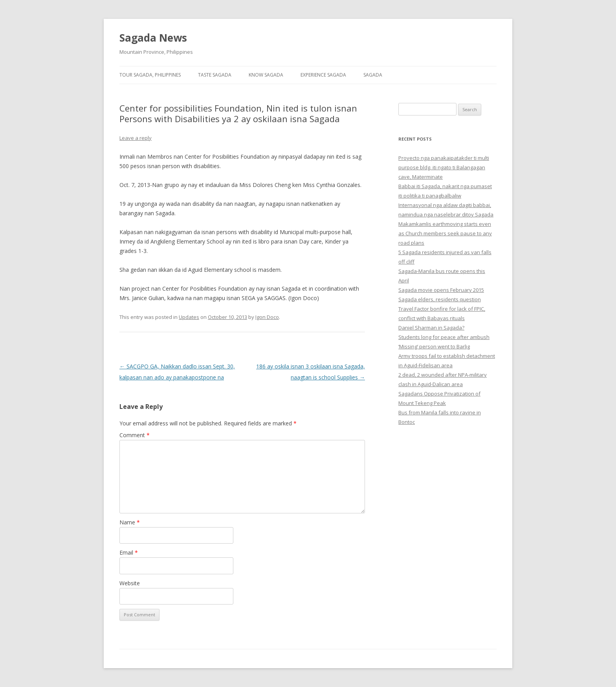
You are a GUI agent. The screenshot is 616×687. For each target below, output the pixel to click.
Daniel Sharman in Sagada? (431, 328)
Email (129, 552)
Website (130, 583)
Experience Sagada (323, 75)
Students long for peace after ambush (444, 337)
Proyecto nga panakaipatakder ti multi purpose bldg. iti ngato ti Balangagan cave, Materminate (444, 167)
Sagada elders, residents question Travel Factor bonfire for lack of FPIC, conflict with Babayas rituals (442, 309)
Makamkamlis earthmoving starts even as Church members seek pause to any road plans (445, 233)
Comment (135, 435)
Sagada (373, 75)
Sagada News (153, 38)
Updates (189, 317)
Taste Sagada (215, 75)
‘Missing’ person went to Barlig (434, 346)
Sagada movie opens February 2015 (441, 290)
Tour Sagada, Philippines (150, 75)
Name (130, 522)
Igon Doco (267, 317)
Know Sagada (266, 75)
